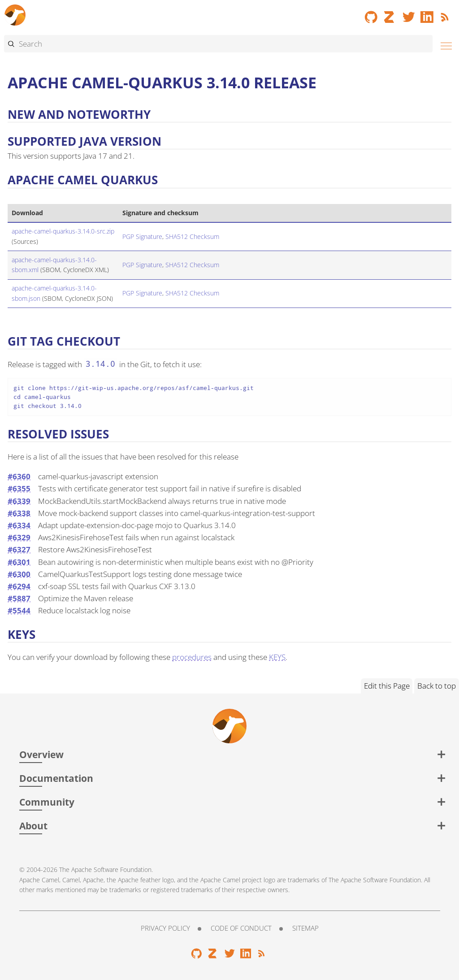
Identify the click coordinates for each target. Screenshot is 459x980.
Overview (41, 754)
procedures (192, 657)
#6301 (19, 562)
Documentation (56, 778)
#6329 (19, 537)
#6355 (19, 488)
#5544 (19, 610)
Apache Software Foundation (111, 869)
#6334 (19, 525)
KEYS (277, 657)
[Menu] (444, 45)
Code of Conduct (241, 928)
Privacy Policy (165, 928)
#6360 (19, 476)
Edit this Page (387, 686)
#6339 (19, 501)
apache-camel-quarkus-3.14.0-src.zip (63, 231)
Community (47, 802)
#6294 (19, 586)
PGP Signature (142, 236)
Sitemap (305, 928)
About (33, 826)
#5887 (19, 598)
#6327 (19, 549)
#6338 (19, 513)
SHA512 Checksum (192, 236)
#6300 (19, 574)
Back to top (437, 686)
